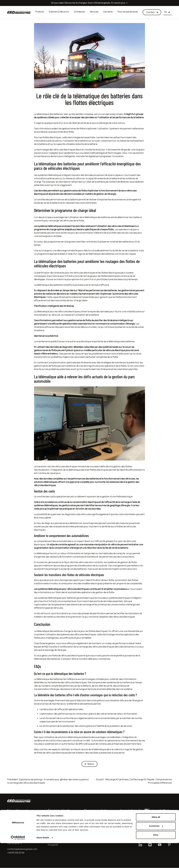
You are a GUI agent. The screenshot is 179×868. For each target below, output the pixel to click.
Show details (43, 863)
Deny (156, 860)
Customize (156, 851)
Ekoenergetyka (47, 644)
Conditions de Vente (58, 827)
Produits (40, 12)
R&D (46, 647)
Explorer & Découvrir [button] (59, 12)
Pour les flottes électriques (48, 138)
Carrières (108, 12)
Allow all (156, 842)
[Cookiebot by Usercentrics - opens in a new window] (18, 863)
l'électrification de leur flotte (99, 580)
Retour (89, 764)
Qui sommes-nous (93, 820)
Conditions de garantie (59, 831)
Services (94, 12)
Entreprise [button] (80, 12)
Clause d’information (58, 823)
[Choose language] (168, 12)
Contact (52, 834)
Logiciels (88, 834)
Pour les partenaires (128, 12)
